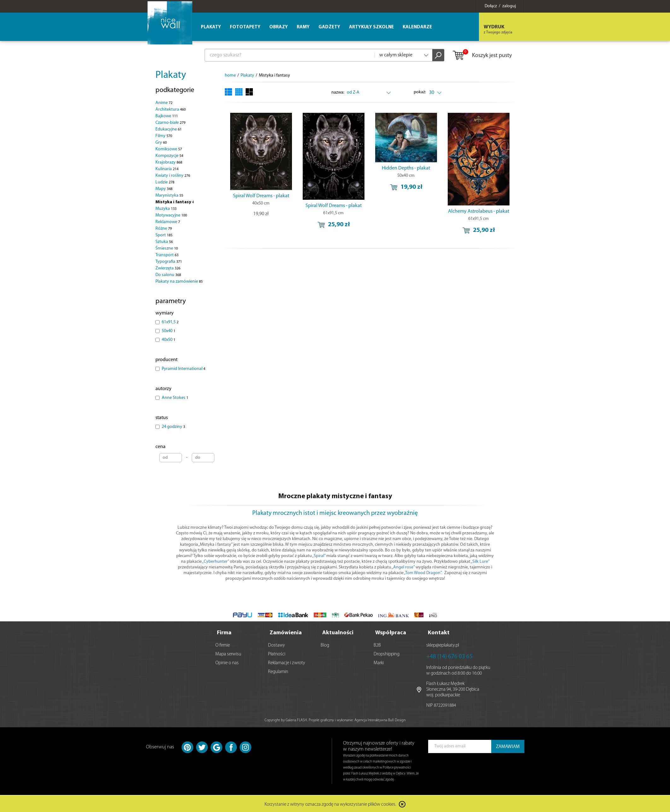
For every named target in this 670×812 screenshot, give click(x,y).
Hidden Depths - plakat (406, 168)
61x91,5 (170, 322)
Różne (164, 229)
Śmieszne (167, 248)
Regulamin (278, 671)
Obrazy (279, 27)
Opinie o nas (227, 662)
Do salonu (168, 275)
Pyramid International (184, 369)
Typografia (169, 262)
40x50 (169, 340)
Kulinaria (167, 169)
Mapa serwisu (228, 654)
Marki (379, 662)
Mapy (164, 189)
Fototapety (245, 27)
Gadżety (329, 27)
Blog (325, 645)
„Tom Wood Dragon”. (423, 573)
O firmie (223, 645)
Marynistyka (169, 196)
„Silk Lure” (480, 562)
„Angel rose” (403, 567)
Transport (167, 255)
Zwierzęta (168, 268)
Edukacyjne (169, 129)
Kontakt (439, 632)
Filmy (164, 136)
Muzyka (166, 209)
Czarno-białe (170, 123)
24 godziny (173, 427)
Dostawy (277, 645)
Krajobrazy (169, 162)
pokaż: (420, 92)
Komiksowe (169, 149)
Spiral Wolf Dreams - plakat (261, 196)
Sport (164, 235)
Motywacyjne (171, 215)
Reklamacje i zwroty (287, 662)
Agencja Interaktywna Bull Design (380, 720)
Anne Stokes (175, 398)
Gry (161, 143)
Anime (164, 103)
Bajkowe (167, 116)
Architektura (171, 109)
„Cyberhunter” (216, 562)
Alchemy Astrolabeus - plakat (479, 211)
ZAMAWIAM (508, 746)
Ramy (303, 27)
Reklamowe (168, 222)
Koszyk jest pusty (482, 56)
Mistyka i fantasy (175, 202)
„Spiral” (319, 556)
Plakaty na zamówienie (179, 282)
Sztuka (164, 242)
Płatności (277, 654)
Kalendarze (417, 27)
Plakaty (171, 75)
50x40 (169, 331)
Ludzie (165, 182)
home (230, 75)
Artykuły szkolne (371, 27)
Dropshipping (387, 654)
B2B (377, 645)
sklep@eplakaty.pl (443, 645)
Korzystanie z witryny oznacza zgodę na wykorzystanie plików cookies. (330, 804)
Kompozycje (169, 156)
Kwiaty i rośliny (173, 176)
